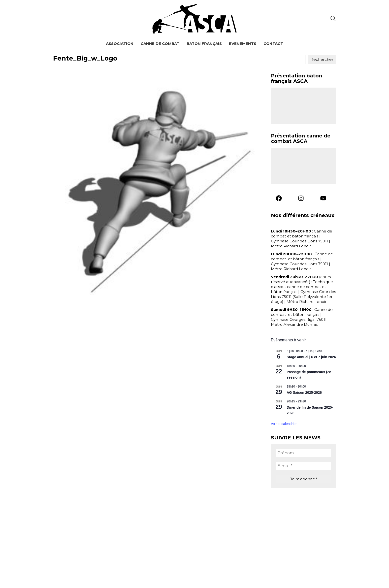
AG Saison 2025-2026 (304, 392)
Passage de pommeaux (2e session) (309, 375)
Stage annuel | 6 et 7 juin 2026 (311, 357)
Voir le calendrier (284, 424)
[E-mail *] (304, 466)
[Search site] (333, 19)
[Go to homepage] (194, 19)
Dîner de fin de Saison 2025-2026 (310, 410)
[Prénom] (304, 453)
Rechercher (322, 59)
